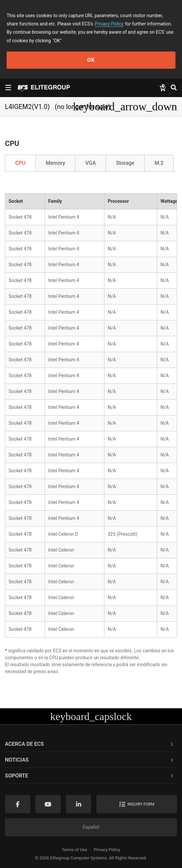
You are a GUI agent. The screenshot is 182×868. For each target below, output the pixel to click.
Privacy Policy (109, 24)
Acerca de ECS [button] (90, 744)
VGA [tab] (91, 163)
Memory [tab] (55, 163)
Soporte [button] (90, 776)
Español (91, 827)
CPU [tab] (20, 163)
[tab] (91, 744)
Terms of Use (74, 850)
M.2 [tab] (159, 163)
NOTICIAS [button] (90, 760)
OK (91, 60)
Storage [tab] (125, 163)
